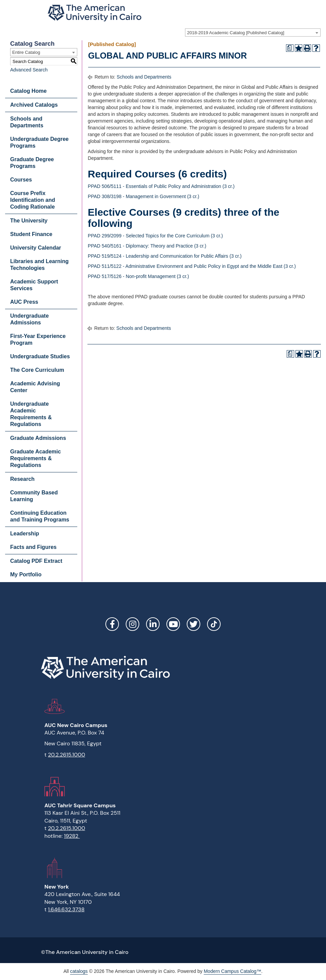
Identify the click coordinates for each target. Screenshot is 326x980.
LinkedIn (153, 624)
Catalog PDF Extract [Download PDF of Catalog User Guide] (36, 561)
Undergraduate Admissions (29, 319)
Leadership (25, 534)
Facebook (112, 624)
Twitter (193, 624)
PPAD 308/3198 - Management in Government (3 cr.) (144, 196)
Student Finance (31, 234)
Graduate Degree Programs (32, 163)
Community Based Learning (34, 496)
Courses (21, 180)
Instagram (133, 624)
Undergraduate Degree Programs (39, 142)
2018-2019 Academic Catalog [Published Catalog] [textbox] (236, 33)
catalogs (79, 971)
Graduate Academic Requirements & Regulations (36, 458)
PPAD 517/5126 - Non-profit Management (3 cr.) (138, 276)
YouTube (173, 624)
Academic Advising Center (35, 387)
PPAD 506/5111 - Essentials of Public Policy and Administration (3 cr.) (161, 186)
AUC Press (24, 302)
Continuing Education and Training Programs (40, 516)
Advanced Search (29, 70)
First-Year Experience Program (38, 339)
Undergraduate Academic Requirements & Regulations (31, 414)
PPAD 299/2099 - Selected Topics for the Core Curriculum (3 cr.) (155, 236)
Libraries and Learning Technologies (39, 265)
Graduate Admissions (38, 438)
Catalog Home (28, 91)
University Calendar (36, 248)
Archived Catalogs (34, 105)
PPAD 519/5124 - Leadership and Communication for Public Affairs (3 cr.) (165, 256)
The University (29, 221)
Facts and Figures (33, 547)
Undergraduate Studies (40, 356)
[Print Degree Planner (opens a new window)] (290, 48)
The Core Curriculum (37, 370)
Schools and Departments (27, 122)
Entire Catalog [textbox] (26, 52)
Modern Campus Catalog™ (232, 971)
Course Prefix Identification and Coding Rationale (33, 200)
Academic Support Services (34, 285)
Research (22, 479)
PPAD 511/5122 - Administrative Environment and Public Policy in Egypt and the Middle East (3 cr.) (192, 266)
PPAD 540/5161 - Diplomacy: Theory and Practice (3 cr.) (147, 246)
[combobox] (253, 33)
